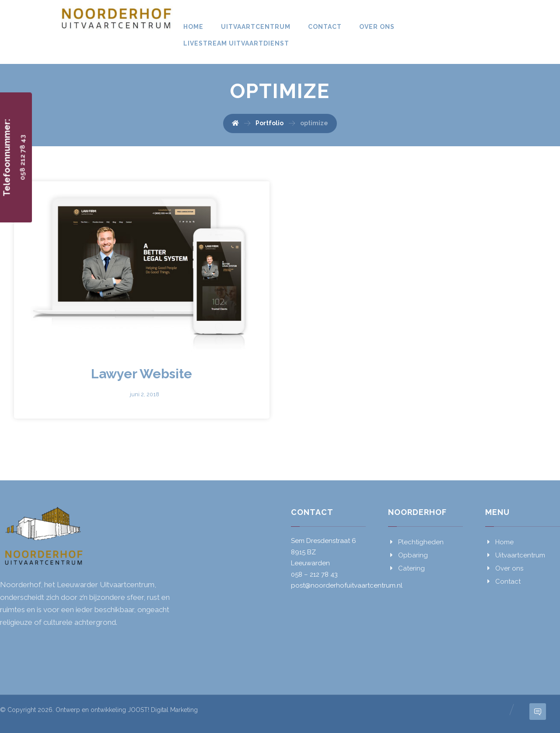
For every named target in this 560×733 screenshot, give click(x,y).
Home (499, 542)
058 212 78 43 (23, 158)
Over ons (504, 568)
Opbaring (408, 555)
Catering (406, 568)
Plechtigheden (416, 542)
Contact (503, 581)
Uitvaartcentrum (515, 555)
